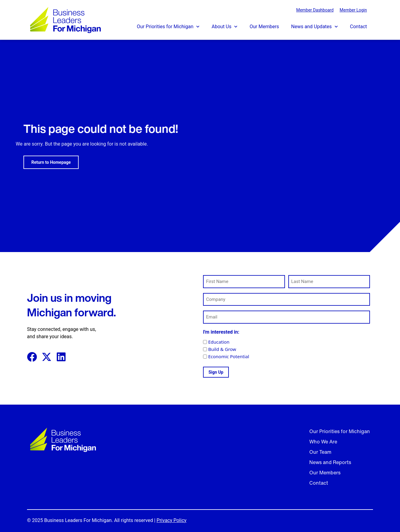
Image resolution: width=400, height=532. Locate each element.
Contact (358, 27)
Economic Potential (229, 357)
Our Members (264, 27)
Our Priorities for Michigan (168, 27)
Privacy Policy (172, 520)
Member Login (353, 10)
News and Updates (314, 27)
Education (219, 342)
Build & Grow (222, 349)
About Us (224, 27)
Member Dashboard (315, 10)
